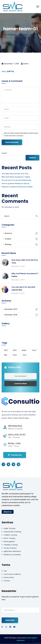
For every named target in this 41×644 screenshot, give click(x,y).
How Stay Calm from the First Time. (15, 174)
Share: (4, 72)
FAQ (5, 571)
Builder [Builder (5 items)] (24, 350)
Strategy (21, 245)
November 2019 (21, 309)
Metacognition (9, 542)
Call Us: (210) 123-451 (17, 435)
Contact (7, 581)
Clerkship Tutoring (11, 545)
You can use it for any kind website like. (17, 180)
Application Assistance (12, 551)
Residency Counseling (12, 555)
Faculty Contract (10, 548)
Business (21, 233)
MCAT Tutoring (9, 538)
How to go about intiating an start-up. (16, 183)
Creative (21, 239)
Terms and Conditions (12, 574)
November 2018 (21, 315)
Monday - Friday (14, 443)
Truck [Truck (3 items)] (24, 355)
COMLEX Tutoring (10, 535)
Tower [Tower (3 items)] (15, 355)
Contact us (15, 455)
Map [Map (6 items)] (6, 355)
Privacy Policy (9, 577)
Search (4, 153)
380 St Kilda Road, (15, 426)
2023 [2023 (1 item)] (6, 350)
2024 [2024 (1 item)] (15, 350)
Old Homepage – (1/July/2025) (16, 35)
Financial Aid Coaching (12, 532)
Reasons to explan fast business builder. (17, 187)
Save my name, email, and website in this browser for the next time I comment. (21, 134)
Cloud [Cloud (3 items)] (34, 350)
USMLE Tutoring (9, 528)
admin (26, 64)
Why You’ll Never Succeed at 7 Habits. (16, 177)
